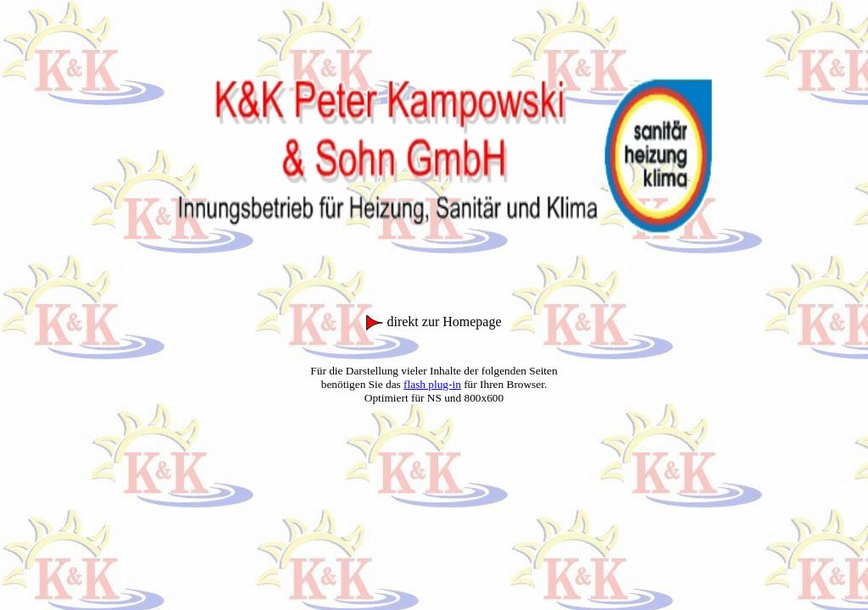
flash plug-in (432, 384)
